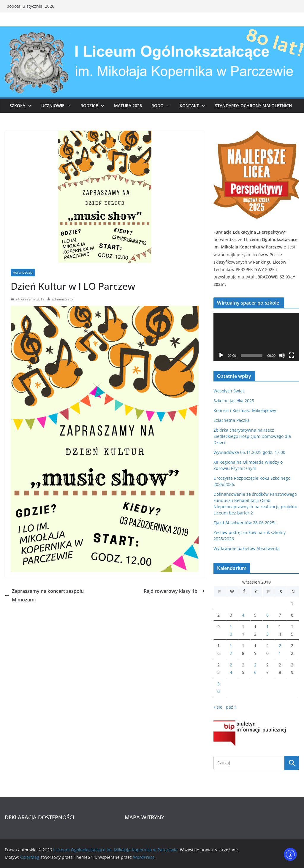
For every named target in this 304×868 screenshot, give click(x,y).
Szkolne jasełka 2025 (234, 401)
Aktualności (23, 273)
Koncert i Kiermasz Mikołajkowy (245, 410)
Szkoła (17, 106)
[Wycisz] (282, 355)
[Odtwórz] (221, 355)
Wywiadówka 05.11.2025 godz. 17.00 (249, 452)
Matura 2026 (128, 106)
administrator (63, 299)
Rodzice (89, 106)
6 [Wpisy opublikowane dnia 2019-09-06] (267, 615)
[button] (28, 106)
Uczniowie (53, 106)
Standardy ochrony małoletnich (254, 106)
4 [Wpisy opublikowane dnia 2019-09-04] (243, 615)
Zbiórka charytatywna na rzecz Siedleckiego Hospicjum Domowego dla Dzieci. (252, 436)
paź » (231, 707)
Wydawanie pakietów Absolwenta (247, 548)
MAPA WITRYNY (144, 817)
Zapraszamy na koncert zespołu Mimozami (44, 595)
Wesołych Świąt (229, 391)
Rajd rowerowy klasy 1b (174, 591)
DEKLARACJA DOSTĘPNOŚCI (39, 817)
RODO (157, 106)
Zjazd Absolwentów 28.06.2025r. (245, 523)
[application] (256, 337)
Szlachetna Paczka (232, 420)
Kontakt (189, 106)
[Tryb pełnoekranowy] (292, 355)
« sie (218, 707)
